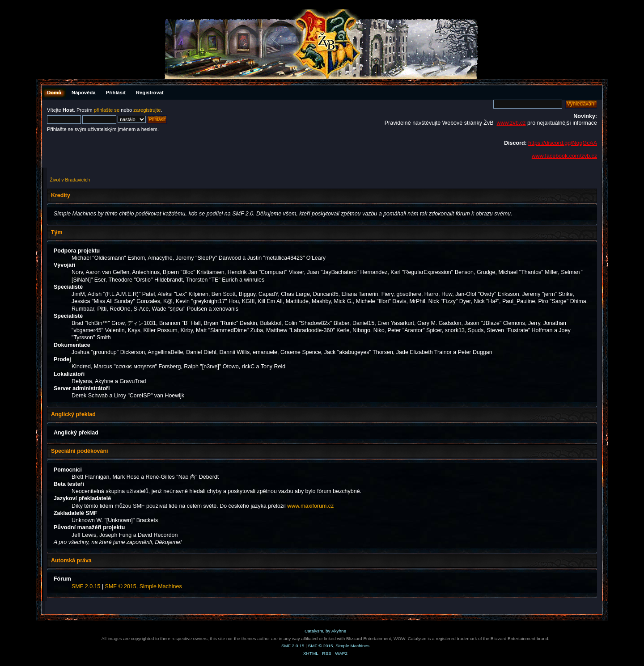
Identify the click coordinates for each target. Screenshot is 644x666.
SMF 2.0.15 (86, 586)
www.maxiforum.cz (310, 506)
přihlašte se (107, 110)
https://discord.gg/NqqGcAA (563, 143)
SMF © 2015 (121, 586)
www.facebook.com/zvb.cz (564, 156)
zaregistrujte (147, 110)
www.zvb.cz (511, 123)
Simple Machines (161, 586)
